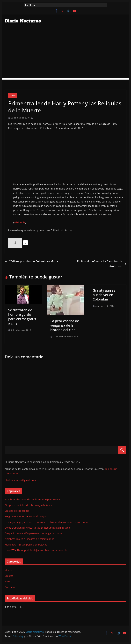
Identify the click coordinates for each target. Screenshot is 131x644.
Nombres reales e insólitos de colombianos (29, 539)
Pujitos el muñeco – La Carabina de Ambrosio (102, 264)
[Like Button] (15, 243)
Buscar (122, 450)
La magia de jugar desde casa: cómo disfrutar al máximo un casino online (47, 522)
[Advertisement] (66, 54)
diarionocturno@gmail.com (20, 480)
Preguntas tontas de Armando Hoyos (26, 516)
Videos (13, 95)
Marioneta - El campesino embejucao (26, 545)
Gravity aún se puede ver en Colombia (104, 295)
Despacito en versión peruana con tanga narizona (33, 533)
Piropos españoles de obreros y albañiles (28, 505)
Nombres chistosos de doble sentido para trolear (33, 499)
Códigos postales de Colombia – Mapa (31, 261)
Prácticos (10, 587)
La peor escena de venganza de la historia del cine (65, 325)
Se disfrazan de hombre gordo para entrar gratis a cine (22, 317)
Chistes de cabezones (17, 511)
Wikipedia (20, 222)
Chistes (9, 576)
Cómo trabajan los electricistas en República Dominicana (37, 528)
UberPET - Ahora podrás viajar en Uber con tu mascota (36, 550)
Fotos (8, 581)
